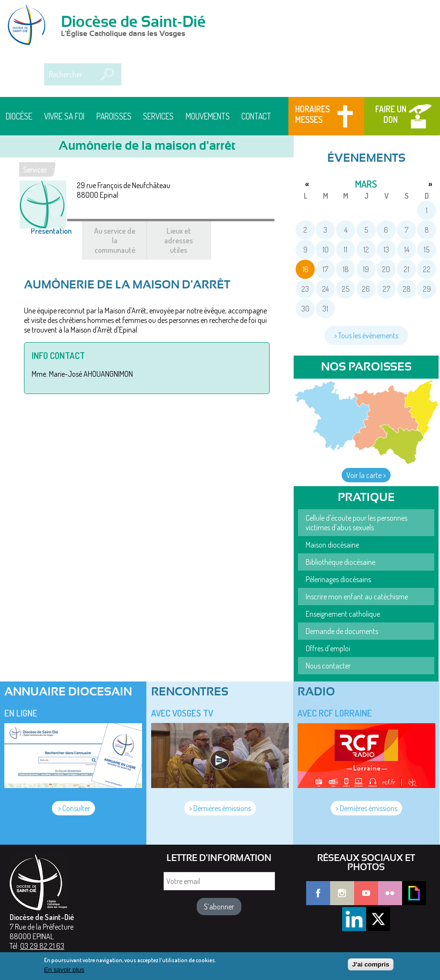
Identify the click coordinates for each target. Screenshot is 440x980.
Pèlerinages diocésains (338, 579)
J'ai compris (371, 967)
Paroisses (114, 116)
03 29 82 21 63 (42, 946)
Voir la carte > (366, 475)
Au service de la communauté (115, 240)
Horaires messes (312, 114)
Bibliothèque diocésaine (340, 562)
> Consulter (73, 808)
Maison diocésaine (332, 545)
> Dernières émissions (220, 808)
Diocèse (19, 116)
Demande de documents (342, 631)
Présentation (57, 236)
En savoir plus (64, 973)
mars (366, 184)
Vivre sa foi (64, 116)
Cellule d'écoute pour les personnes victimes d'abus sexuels (357, 523)
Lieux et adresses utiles (178, 240)
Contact (256, 116)
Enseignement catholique (343, 614)
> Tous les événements (366, 335)
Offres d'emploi (328, 648)
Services (158, 116)
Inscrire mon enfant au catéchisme (357, 597)
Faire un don (391, 114)
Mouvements (208, 116)
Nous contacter (328, 666)
